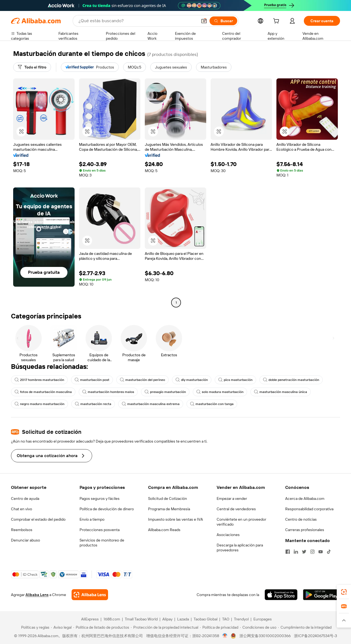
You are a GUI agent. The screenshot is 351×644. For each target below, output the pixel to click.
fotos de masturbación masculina (43, 392)
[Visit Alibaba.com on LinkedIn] (296, 552)
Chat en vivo (22, 509)
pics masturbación (235, 380)
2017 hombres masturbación (39, 380)
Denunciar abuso (26, 540)
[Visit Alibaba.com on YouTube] (321, 552)
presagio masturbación (165, 392)
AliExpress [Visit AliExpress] (90, 619)
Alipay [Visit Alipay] (167, 619)
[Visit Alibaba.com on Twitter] (304, 552)
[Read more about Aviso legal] (61, 627)
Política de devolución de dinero (107, 509)
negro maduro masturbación (39, 404)
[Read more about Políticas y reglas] (34, 627)
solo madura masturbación (220, 392)
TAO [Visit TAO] (226, 619)
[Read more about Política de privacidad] (219, 627)
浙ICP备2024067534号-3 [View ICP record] (315, 636)
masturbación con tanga (212, 404)
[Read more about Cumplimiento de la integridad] (305, 627)
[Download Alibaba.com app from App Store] (281, 595)
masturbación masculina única (281, 392)
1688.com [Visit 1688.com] (112, 619)
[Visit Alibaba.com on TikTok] (329, 552)
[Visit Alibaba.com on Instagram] (312, 552)
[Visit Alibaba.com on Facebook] (288, 552)
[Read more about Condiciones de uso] (258, 627)
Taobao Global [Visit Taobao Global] (206, 619)
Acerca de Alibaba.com (305, 498)
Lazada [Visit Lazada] (183, 619)
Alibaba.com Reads (164, 530)
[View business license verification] (225, 636)
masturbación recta (93, 404)
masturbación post (92, 380)
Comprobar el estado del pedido (38, 519)
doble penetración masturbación (291, 380)
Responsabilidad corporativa (309, 509)
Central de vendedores (236, 509)
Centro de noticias (301, 519)
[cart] (277, 22)
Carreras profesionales (305, 530)
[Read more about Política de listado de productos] (101, 627)
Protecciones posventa (100, 530)
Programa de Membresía (169, 509)
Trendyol (241, 619)
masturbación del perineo (142, 380)
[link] (344, 592)
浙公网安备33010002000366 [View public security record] (265, 636)
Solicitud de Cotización (168, 498)
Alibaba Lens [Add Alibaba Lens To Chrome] (37, 595)
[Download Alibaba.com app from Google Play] (322, 595)
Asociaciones (228, 535)
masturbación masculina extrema (151, 404)
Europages (263, 619)
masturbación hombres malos (108, 392)
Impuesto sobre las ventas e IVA (175, 519)
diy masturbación (192, 380)
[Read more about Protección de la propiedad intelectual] (165, 627)
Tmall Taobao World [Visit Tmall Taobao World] (141, 619)
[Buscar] (223, 21)
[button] (204, 21)
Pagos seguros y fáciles (100, 498)
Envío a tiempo (92, 519)
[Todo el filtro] (32, 67)
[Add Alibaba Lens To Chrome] (90, 595)
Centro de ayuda (25, 498)
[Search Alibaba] (137, 21)
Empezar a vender (232, 498)
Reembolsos (22, 530)
